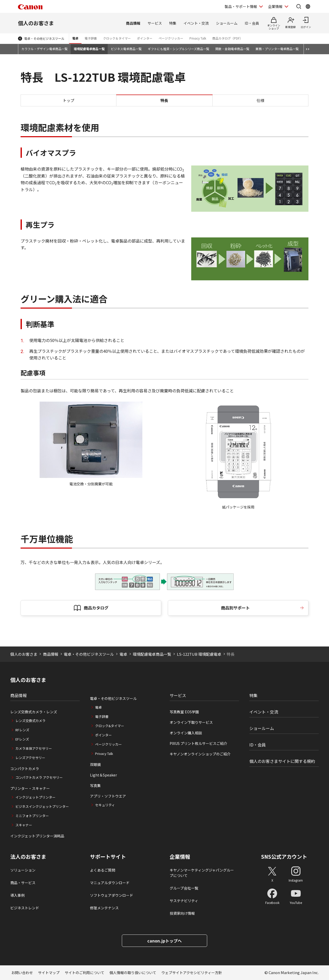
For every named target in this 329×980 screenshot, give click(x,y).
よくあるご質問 (103, 870)
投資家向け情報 (182, 913)
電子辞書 (91, 38)
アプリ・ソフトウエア (108, 796)
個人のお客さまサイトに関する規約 (282, 761)
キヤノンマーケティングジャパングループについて (202, 873)
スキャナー (24, 825)
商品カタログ (96, 608)
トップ (68, 100)
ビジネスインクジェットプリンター (42, 806)
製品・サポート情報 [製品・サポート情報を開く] (241, 6)
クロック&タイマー (110, 726)
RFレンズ (22, 730)
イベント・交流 (196, 23)
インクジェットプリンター (35, 797)
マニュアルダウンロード (110, 883)
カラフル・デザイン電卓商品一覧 (44, 49)
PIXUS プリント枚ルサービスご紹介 (198, 743)
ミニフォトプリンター (32, 816)
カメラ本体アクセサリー (34, 748)
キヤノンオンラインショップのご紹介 (200, 754)
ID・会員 (252, 23)
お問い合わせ (22, 973)
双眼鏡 (95, 764)
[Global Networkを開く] (308, 6)
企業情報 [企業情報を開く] (275, 6)
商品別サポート (235, 608)
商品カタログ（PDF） (227, 38)
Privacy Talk (198, 38)
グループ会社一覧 (184, 888)
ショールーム (227, 23)
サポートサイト (108, 857)
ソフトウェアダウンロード (112, 895)
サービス (155, 23)
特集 (173, 23)
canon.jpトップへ (164, 941)
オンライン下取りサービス (191, 722)
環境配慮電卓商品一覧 (89, 49)
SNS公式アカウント (284, 857)
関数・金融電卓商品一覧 (232, 49)
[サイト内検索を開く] (299, 6)
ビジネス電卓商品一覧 (126, 49)
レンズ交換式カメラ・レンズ (34, 712)
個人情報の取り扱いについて (133, 973)
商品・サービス (23, 883)
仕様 (260, 100)
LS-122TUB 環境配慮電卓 (199, 654)
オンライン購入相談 (186, 733)
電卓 (75, 38)
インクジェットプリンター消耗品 (37, 836)
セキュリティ (105, 805)
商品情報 (133, 23)
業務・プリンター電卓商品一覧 (277, 49)
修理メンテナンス (104, 908)
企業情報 (180, 857)
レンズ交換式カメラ (30, 721)
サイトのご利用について (85, 973)
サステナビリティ (184, 901)
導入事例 (17, 895)
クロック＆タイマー (117, 38)
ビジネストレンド (25, 908)
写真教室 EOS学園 (184, 712)
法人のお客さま (28, 857)
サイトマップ (49, 973)
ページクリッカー (171, 38)
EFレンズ (22, 739)
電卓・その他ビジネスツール (44, 38)
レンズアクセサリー (30, 758)
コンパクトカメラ (25, 769)
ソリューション (23, 870)
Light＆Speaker (103, 775)
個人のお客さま (36, 23)
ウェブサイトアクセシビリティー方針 (192, 973)
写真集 (95, 785)
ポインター (145, 38)
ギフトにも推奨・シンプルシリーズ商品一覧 (179, 49)
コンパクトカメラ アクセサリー (39, 777)
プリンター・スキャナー (30, 788)
